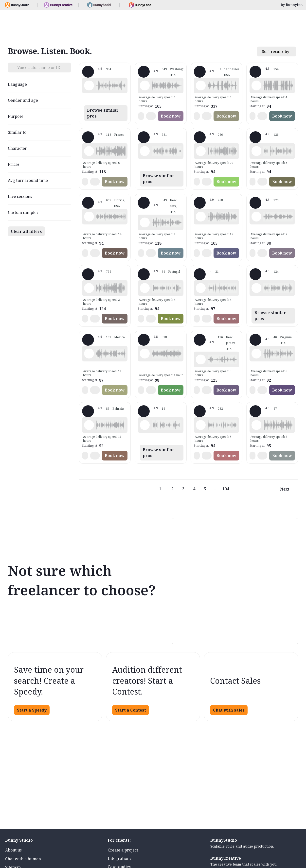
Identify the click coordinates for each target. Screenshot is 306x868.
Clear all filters (26, 231)
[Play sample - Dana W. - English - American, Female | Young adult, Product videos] (256, 288)
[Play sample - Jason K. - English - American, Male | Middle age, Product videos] (201, 217)
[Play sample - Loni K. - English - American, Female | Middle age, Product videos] (145, 85)
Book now (171, 116)
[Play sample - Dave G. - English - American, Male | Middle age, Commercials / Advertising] (201, 85)
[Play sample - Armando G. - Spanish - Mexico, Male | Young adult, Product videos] (89, 354)
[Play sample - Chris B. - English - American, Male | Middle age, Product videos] (201, 425)
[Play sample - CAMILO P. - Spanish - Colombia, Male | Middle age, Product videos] (256, 354)
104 (226, 489)
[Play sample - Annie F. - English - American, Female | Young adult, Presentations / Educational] (201, 359)
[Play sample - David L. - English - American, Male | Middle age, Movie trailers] (256, 85)
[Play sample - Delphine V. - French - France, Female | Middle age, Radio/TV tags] (89, 151)
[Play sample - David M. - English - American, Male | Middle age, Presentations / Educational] (256, 151)
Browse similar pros (103, 113)
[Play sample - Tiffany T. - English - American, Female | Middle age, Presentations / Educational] (89, 217)
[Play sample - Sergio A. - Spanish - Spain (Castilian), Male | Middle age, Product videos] (256, 425)
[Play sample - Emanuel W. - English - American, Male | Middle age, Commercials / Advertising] (145, 425)
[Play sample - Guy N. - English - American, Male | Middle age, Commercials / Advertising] (145, 151)
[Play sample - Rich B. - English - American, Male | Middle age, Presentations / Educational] (201, 151)
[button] (111, 85)
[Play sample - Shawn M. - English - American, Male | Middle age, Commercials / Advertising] (89, 85)
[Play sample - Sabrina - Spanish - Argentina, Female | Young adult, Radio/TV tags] (145, 288)
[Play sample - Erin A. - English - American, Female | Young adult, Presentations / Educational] (145, 354)
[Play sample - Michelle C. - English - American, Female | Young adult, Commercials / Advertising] (89, 288)
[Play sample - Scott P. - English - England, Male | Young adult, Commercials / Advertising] (89, 425)
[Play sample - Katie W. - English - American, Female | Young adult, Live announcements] (145, 222)
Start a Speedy (32, 710)
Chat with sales (229, 710)
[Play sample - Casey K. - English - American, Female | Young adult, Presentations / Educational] (201, 288)
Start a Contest (131, 710)
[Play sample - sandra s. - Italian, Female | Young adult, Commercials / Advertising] (256, 217)
